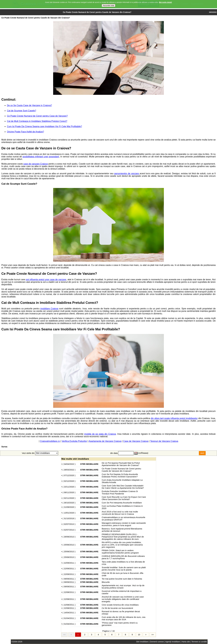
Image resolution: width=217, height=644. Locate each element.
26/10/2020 (69, 503)
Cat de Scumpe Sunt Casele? (22, 111)
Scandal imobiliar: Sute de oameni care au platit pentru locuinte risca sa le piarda (124, 569)
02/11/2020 (69, 498)
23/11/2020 (69, 487)
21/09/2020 (69, 507)
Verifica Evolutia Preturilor (74, 441)
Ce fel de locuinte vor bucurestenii (117, 608)
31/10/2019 (69, 518)
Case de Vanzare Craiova (136, 441)
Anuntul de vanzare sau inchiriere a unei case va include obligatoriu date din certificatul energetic (123, 599)
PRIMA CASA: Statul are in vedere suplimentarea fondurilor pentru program (120, 552)
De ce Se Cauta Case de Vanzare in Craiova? (29, 105)
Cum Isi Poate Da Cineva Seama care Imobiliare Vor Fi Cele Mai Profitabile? (44, 126)
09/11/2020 (69, 492)
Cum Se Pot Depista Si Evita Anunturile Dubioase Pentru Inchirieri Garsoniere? (120, 475)
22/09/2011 (69, 563)
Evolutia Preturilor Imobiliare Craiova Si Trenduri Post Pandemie (120, 492)
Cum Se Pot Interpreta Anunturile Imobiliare (122, 503)
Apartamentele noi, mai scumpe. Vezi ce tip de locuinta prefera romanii (123, 587)
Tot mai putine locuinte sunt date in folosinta (122, 579)
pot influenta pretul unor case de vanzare (46, 280)
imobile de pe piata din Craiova (100, 434)
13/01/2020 (69, 513)
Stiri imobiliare (142, 642)
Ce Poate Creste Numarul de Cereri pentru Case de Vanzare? (37, 116)
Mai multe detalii (165, 1)
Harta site (186, 642)
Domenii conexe (157, 642)
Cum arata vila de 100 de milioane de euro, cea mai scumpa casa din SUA (124, 618)
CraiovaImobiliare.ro (50, 441)
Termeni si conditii (199, 642)
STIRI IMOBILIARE (89, 464)
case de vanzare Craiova (35, 164)
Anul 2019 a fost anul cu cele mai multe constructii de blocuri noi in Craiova (120, 513)
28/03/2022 (69, 470)
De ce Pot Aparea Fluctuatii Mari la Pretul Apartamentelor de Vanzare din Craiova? (121, 464)
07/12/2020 (69, 475)
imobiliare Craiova (49, 309)
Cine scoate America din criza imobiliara (120, 605)
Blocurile (106, 582)
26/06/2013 (69, 537)
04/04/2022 (69, 464)
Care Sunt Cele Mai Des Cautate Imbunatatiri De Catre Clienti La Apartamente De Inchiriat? (123, 487)
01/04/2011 (69, 618)
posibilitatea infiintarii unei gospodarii (41, 157)
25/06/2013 (69, 545)
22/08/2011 (69, 592)
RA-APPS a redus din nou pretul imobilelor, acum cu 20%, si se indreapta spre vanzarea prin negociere (122, 545)
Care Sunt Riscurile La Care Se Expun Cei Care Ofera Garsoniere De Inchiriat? (124, 498)
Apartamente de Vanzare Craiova (105, 441)
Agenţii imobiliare (173, 642)
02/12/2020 (69, 481)
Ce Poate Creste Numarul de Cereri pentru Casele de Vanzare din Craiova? (121, 470)
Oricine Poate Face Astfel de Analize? (25, 132)
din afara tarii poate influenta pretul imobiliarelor (174, 418)
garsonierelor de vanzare (127, 173)
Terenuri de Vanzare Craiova (164, 441)
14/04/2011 (69, 613)
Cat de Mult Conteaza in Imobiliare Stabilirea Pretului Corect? (37, 121)
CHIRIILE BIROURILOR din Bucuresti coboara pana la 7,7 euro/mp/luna (123, 557)
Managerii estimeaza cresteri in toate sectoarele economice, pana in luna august (124, 524)
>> (153, 635)
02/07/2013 (69, 524)
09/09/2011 (69, 579)
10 (139, 635)
